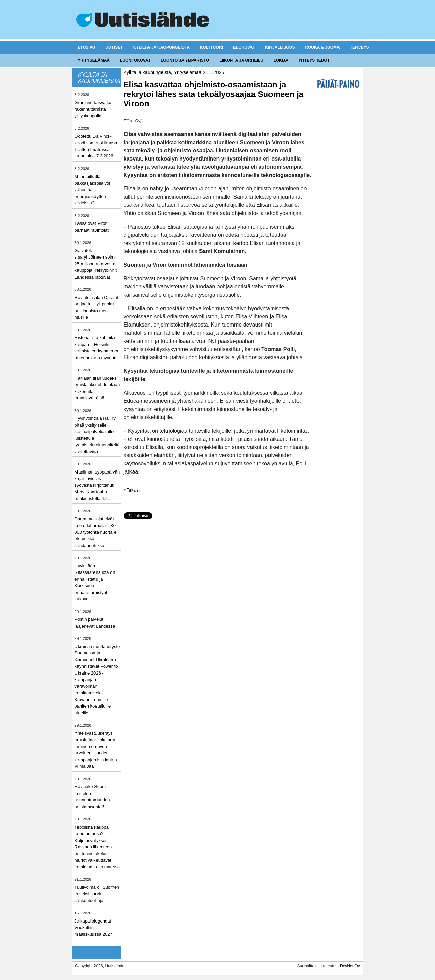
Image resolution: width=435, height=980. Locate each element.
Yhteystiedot (314, 60)
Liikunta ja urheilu (241, 60)
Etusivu (86, 47)
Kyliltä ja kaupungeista (161, 47)
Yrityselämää (94, 60)
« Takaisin (133, 490)
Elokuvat (244, 47)
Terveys (360, 47)
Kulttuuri (211, 47)
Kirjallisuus (280, 47)
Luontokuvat (135, 60)
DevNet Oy (350, 966)
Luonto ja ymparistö (185, 60)
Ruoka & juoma (322, 47)
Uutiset (114, 47)
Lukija (281, 60)
